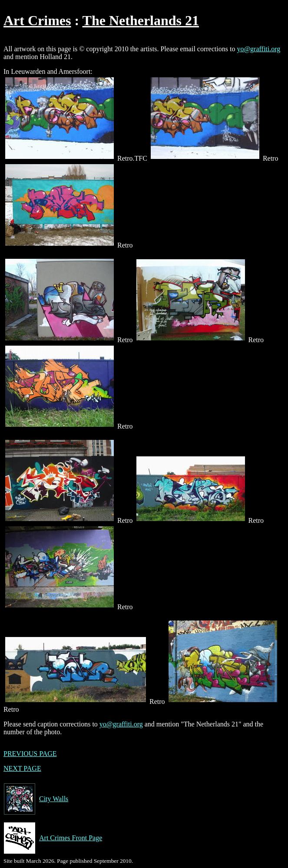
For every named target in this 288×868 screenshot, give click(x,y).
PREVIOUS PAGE (30, 754)
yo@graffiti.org (258, 49)
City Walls (36, 799)
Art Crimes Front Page (53, 838)
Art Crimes (37, 20)
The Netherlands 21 (141, 20)
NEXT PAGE (22, 768)
